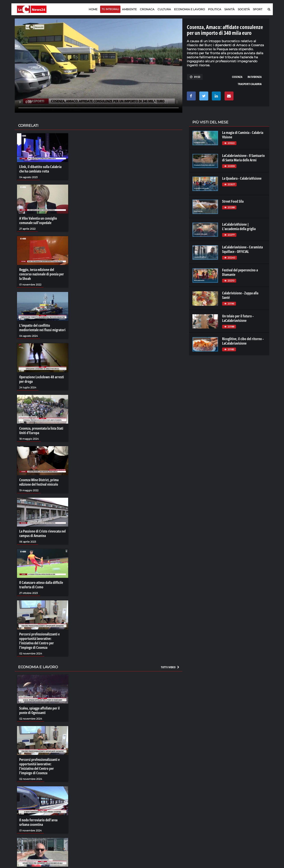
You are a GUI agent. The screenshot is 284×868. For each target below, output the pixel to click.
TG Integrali (110, 9)
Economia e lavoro (189, 9)
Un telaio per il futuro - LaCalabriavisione (238, 318)
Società (244, 9)
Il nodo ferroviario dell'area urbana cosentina (38, 822)
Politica (215, 9)
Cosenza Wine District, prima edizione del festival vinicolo (39, 482)
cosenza (237, 77)
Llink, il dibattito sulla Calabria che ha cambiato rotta (40, 169)
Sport (258, 9)
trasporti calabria (250, 84)
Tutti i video (170, 667)
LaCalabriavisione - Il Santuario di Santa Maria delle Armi (243, 158)
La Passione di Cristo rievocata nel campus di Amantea (42, 533)
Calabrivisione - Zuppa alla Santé (240, 295)
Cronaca (147, 9)
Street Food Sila (233, 201)
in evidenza (255, 77)
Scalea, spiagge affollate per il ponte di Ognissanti (39, 710)
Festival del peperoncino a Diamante (240, 272)
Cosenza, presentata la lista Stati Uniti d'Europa (41, 431)
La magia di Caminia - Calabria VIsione (243, 135)
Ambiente (129, 9)
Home (93, 9)
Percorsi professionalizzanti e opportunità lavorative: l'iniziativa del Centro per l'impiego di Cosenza (39, 641)
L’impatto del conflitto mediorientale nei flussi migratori (42, 328)
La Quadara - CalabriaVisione (242, 178)
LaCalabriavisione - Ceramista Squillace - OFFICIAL (242, 249)
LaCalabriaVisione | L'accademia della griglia (239, 227)
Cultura (164, 9)
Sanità (229, 9)
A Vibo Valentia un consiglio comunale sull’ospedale (38, 221)
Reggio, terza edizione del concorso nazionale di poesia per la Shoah (42, 274)
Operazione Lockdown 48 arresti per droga (42, 379)
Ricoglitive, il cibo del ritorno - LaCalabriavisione (243, 341)
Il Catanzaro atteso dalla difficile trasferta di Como (41, 585)
